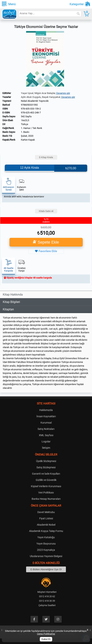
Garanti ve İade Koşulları (46, 474)
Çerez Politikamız (46, 634)
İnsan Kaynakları (46, 416)
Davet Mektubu (46, 512)
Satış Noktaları (46, 429)
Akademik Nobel (46, 525)
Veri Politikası (46, 493)
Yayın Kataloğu (46, 537)
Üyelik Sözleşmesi (46, 461)
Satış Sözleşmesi (46, 467)
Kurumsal (46, 423)
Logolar (46, 441)
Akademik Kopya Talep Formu (46, 531)
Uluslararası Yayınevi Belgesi (46, 556)
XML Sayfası (46, 435)
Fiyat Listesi (46, 518)
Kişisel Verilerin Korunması (46, 486)
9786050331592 (29, 105)
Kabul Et (46, 639)
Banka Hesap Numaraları (46, 499)
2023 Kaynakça (46, 550)
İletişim (46, 448)
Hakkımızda (46, 410)
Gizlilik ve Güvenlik (46, 480)
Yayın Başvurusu (46, 544)
